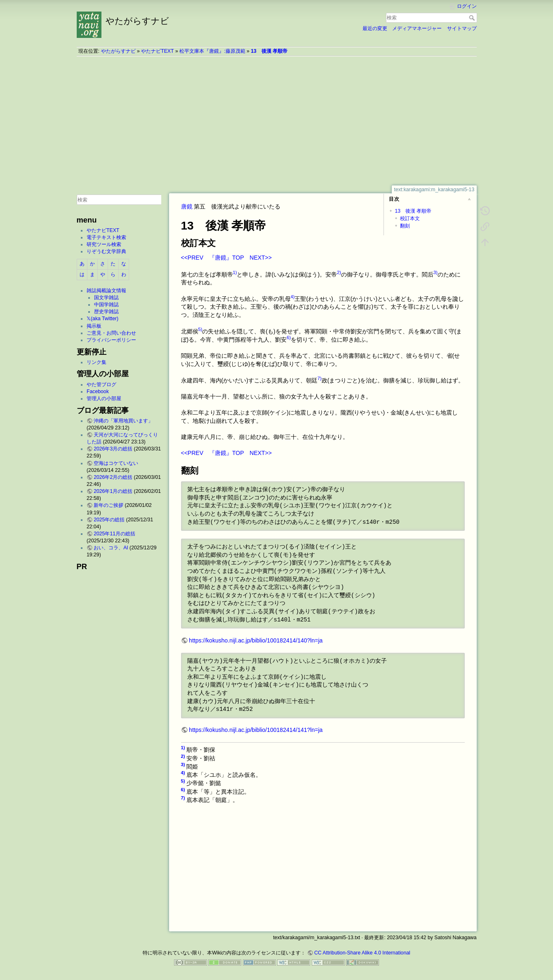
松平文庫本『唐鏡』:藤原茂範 (212, 51)
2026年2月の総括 (113, 477)
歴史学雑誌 (106, 312)
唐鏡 (187, 206)
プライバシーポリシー (111, 340)
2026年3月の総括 (113, 449)
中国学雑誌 (106, 305)
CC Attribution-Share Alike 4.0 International (362, 953)
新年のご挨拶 (108, 505)
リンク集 (96, 362)
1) (235, 272)
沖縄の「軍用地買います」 (123, 421)
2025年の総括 (109, 520)
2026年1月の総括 (113, 491)
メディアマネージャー (417, 28)
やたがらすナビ (118, 51)
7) (320, 378)
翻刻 (405, 226)
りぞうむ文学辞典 (106, 251)
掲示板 (94, 326)
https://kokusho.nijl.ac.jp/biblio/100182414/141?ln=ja (256, 730)
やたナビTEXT (157, 51)
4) (293, 297)
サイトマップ (462, 28)
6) (289, 338)
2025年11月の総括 (114, 534)
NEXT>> (261, 258)
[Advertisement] (277, 121)
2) (339, 272)
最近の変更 (375, 28)
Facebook (98, 392)
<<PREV (192, 258)
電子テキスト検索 (106, 237)
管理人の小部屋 (104, 399)
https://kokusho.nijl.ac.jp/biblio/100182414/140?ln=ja (256, 640)
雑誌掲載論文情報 (106, 291)
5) (200, 329)
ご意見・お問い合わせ (111, 333)
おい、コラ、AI (111, 548)
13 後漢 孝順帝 (269, 51)
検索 (473, 18)
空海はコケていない (116, 463)
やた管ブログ (101, 384)
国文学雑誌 (106, 298)
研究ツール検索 (104, 244)
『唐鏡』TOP (226, 258)
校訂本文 (410, 218)
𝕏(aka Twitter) (102, 319)
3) (435, 272)
